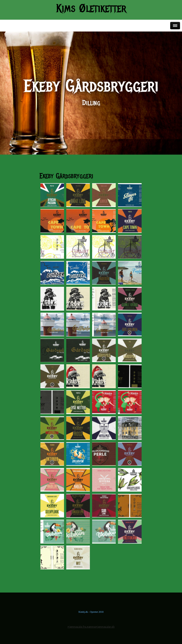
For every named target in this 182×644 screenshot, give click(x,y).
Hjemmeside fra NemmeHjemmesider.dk (91, 627)
